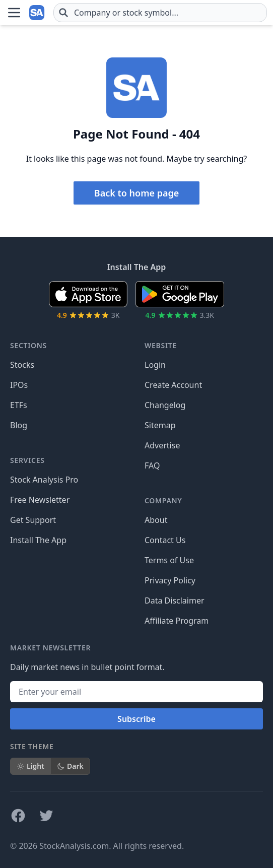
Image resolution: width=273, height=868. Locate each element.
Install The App (38, 540)
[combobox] (160, 13)
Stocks (22, 365)
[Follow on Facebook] (18, 816)
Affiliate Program (177, 621)
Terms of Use (169, 560)
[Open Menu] (14, 13)
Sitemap (160, 425)
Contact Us (165, 540)
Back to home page (136, 193)
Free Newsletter (40, 500)
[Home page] (37, 13)
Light (30, 766)
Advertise (162, 445)
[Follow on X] (46, 816)
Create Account (173, 385)
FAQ (152, 465)
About (156, 520)
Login (155, 365)
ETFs (19, 405)
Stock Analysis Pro (44, 480)
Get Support (33, 520)
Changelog (165, 405)
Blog (19, 425)
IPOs (19, 385)
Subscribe (136, 719)
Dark (70, 766)
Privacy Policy (170, 580)
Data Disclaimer (175, 600)
